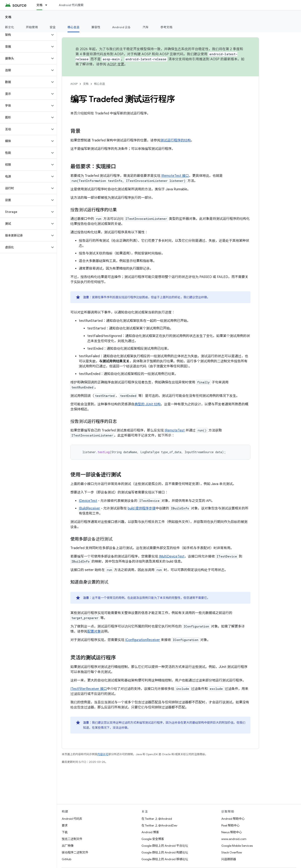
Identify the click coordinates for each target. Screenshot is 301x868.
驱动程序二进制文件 (75, 852)
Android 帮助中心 (233, 819)
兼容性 (96, 27)
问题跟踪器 (229, 859)
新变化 (10, 27)
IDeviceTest (88, 501)
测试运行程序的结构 (176, 140)
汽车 (146, 27)
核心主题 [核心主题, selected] (73, 27)
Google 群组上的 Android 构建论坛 (165, 852)
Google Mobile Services (237, 846)
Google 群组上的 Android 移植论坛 (165, 859)
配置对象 (94, 632)
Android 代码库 (72, 819)
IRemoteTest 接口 (175, 176)
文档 (8, 17)
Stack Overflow (232, 852)
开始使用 (32, 27)
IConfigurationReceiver (143, 640)
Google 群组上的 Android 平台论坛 (165, 846)
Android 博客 (150, 832)
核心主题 (99, 84)
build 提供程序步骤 (142, 508)
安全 (53, 27)
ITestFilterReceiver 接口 (89, 689)
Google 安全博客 (153, 839)
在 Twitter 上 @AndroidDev (159, 825)
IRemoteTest (175, 430)
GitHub (67, 859)
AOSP (74, 84)
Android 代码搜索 (71, 5)
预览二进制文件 (72, 839)
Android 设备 (122, 27)
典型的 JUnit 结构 (148, 404)
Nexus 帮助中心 (232, 832)
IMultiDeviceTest (172, 556)
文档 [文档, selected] (40, 5)
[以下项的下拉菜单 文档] (48, 5)
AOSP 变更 (116, 64)
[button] (25, 35)
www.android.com (234, 839)
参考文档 (166, 27)
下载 (65, 832)
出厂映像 (68, 846)
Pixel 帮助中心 (230, 825)
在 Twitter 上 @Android (157, 819)
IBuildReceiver (89, 508)
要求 (65, 825)
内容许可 (103, 754)
